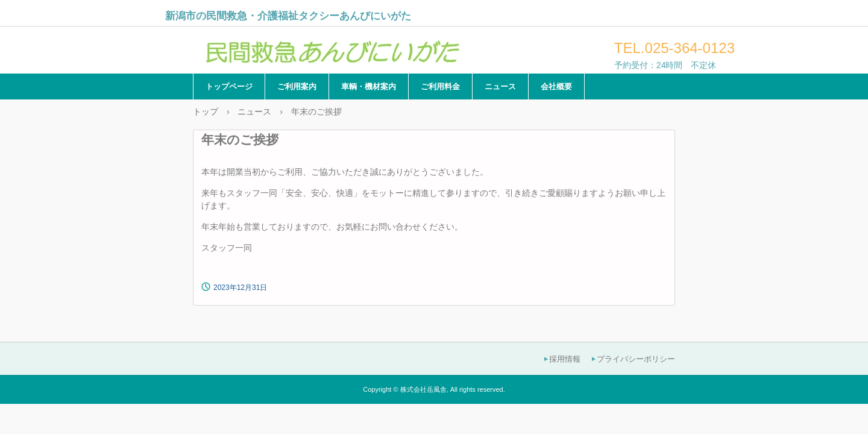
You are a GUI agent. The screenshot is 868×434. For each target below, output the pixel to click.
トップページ (229, 86)
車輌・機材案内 (369, 86)
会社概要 (556, 86)
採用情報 (565, 359)
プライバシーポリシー (636, 359)
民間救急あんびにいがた (331, 48)
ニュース (500, 86)
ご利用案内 (297, 86)
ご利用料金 (440, 86)
